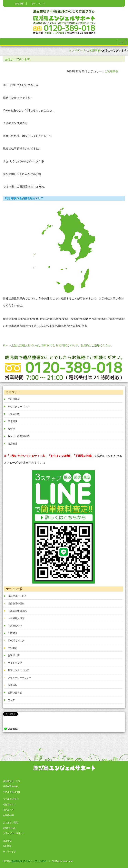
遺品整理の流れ (16, 603)
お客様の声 (14, 655)
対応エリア (8, 810)
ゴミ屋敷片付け (16, 618)
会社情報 (19, 4)
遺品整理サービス (17, 596)
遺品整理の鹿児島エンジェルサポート (31, 861)
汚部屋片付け (15, 626)
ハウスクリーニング (18, 407)
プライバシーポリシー (20, 678)
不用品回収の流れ (17, 611)
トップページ (77, 50)
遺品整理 (13, 444)
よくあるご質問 (10, 822)
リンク (11, 700)
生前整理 (13, 633)
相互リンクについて (18, 670)
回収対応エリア (16, 641)
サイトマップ (38, 4)
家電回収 (13, 421)
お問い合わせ (15, 693)
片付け (11, 429)
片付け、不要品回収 (18, 436)
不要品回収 (14, 414)
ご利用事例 (94, 50)
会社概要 (13, 648)
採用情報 (13, 685)
